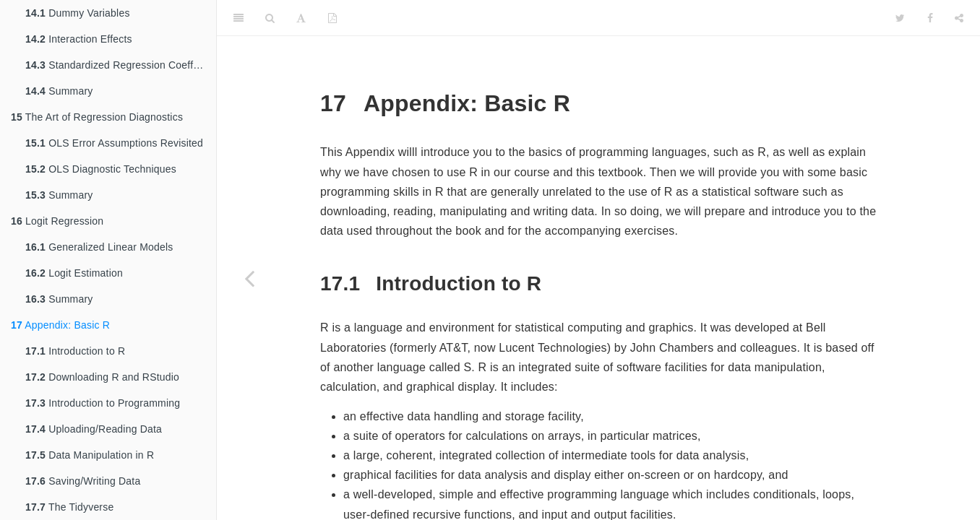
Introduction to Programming (103, 403)
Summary (59, 91)
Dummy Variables (78, 13)
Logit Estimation (74, 273)
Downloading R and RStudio (102, 377)
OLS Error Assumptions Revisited (114, 143)
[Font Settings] (301, 18)
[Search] (270, 18)
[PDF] (332, 18)
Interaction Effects (79, 39)
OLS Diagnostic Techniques (101, 169)
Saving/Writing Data (83, 481)
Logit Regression (57, 221)
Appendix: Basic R (60, 325)
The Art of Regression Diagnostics (97, 117)
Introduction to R (75, 351)
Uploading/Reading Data (94, 429)
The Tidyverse (69, 507)
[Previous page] (249, 278)
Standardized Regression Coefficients (121, 65)
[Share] (959, 18)
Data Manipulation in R (90, 455)
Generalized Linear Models (99, 247)
